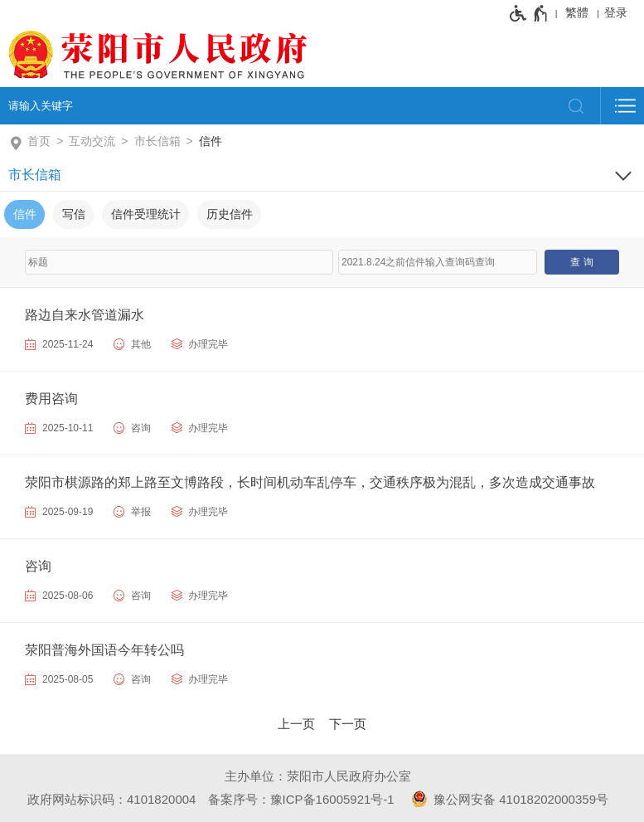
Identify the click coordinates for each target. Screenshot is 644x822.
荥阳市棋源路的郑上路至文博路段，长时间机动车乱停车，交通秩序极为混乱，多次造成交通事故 (310, 482)
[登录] (620, 12)
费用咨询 (51, 399)
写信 (74, 214)
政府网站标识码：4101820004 (111, 799)
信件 (211, 141)
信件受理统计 (146, 214)
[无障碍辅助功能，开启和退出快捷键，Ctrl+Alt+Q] (529, 13)
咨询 (38, 566)
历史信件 (230, 214)
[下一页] (348, 724)
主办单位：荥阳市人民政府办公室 (318, 776)
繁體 (577, 12)
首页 (39, 141)
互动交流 (92, 141)
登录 (616, 12)
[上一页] (296, 724)
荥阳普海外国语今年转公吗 (104, 650)
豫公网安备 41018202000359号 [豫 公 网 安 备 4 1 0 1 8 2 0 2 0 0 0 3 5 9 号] (507, 799)
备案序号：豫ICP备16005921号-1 (301, 799)
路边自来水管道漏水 (85, 315)
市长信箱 (157, 141)
